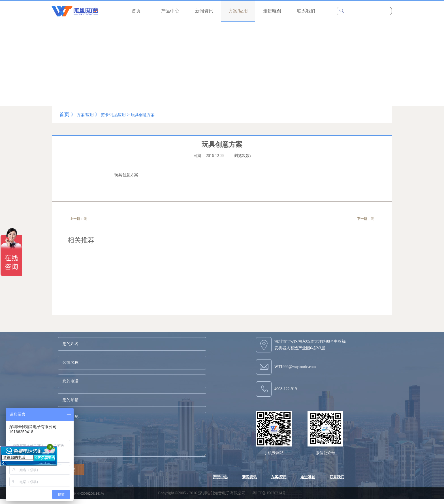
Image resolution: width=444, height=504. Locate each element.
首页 (136, 11)
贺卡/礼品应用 (113, 115)
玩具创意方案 (143, 115)
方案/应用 (85, 115)
